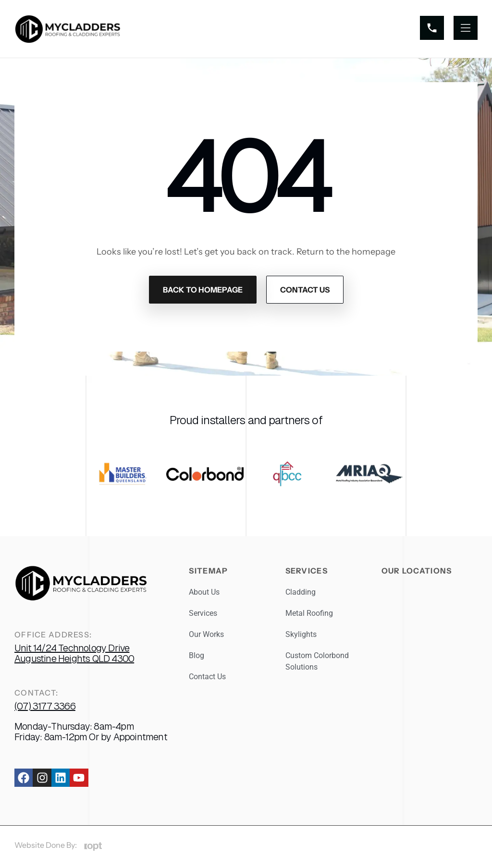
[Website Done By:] (93, 847)
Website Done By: (46, 845)
